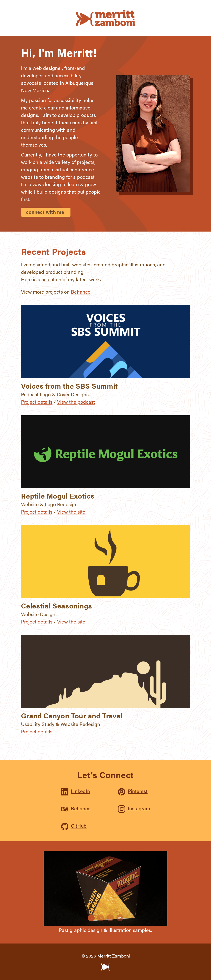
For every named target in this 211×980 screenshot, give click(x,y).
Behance (81, 292)
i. (90, 917)
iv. (119, 917)
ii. (100, 917)
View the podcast (76, 402)
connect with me (45, 212)
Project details (37, 402)
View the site (71, 512)
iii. (109, 917)
